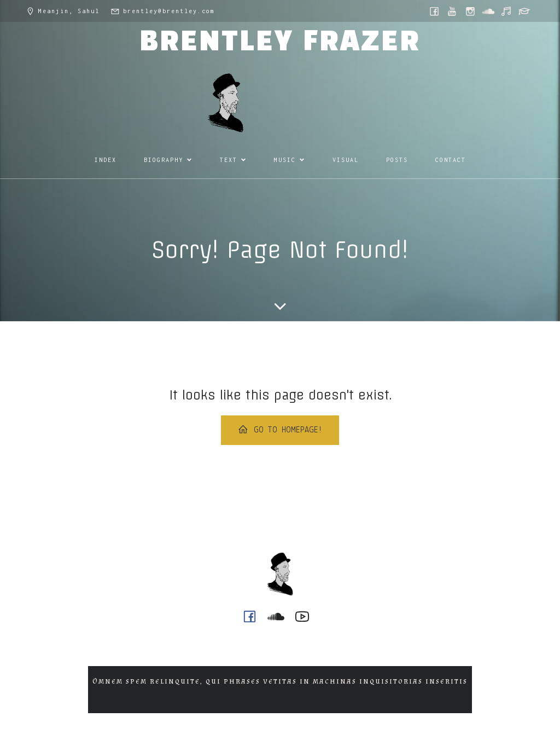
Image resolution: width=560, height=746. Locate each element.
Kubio (342, 699)
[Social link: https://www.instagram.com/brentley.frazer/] (471, 11)
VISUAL (346, 160)
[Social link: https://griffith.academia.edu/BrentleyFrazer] (525, 11)
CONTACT (451, 160)
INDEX (106, 160)
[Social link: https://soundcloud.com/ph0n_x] (489, 11)
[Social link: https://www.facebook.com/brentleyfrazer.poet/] (435, 11)
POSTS (397, 160)
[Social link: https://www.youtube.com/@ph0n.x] (453, 11)
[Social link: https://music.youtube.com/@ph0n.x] (507, 11)
